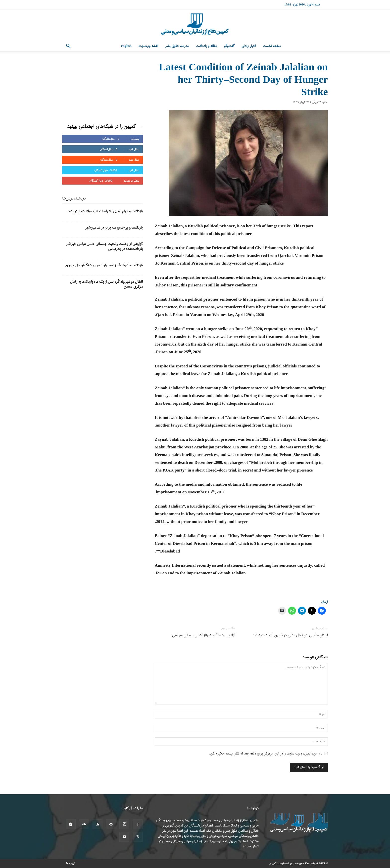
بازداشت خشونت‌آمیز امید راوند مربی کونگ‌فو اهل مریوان (104, 265)
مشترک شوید (132, 180)
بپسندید (135, 139)
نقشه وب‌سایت (148, 46)
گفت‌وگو (229, 46)
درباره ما (71, 863)
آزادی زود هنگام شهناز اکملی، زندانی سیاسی (204, 635)
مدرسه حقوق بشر (177, 46)
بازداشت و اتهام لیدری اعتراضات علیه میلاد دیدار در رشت (105, 211)
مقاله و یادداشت (206, 46)
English (126, 46)
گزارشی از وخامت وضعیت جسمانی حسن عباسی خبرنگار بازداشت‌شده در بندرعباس (104, 247)
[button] (68, 47)
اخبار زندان (249, 46)
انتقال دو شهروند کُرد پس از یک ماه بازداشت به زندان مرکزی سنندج (106, 284)
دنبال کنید (134, 149)
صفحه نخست (272, 46)
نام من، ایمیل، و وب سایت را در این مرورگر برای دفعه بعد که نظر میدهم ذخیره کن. (266, 754)
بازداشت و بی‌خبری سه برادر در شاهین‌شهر (114, 228)
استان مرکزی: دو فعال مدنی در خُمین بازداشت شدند (290, 635)
